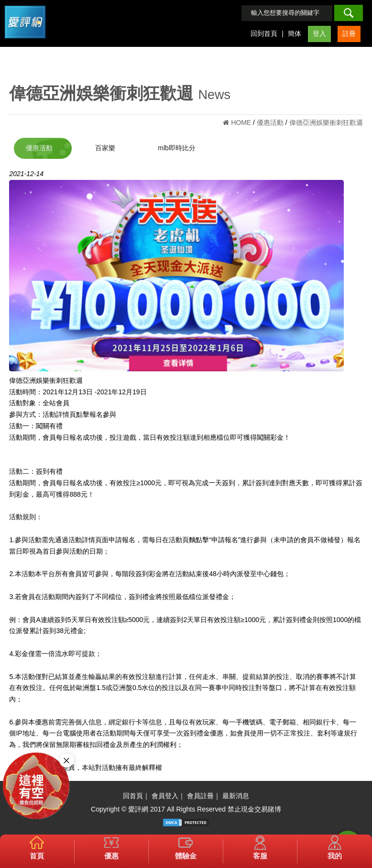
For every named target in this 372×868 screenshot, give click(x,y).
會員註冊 (200, 796)
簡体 (295, 33)
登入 (319, 33)
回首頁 (133, 796)
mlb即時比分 (177, 148)
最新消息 (236, 796)
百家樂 (105, 148)
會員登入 (165, 796)
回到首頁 (264, 33)
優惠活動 (39, 148)
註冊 (349, 33)
